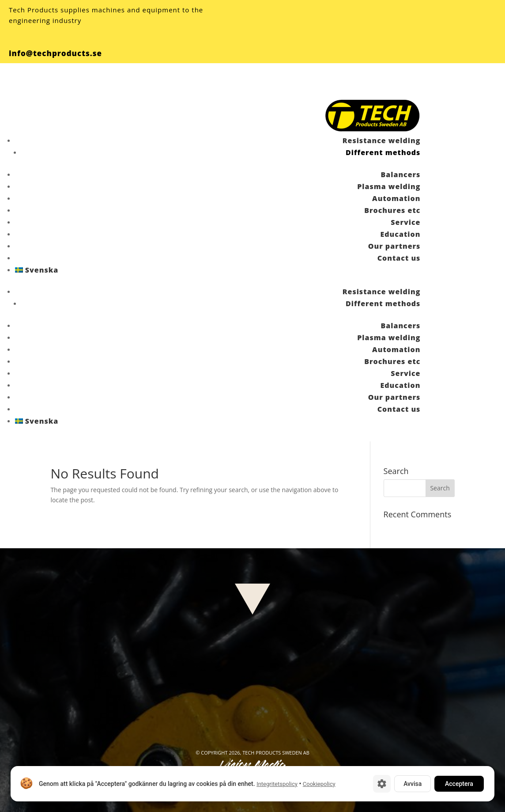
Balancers (400, 175)
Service (405, 222)
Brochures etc (392, 210)
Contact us (399, 258)
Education (401, 234)
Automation (396, 198)
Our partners (394, 246)
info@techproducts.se (55, 53)
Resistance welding (382, 140)
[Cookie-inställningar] (382, 784)
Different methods (383, 152)
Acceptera (459, 784)
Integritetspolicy (277, 784)
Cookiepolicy (319, 784)
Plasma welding (389, 186)
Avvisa (413, 784)
